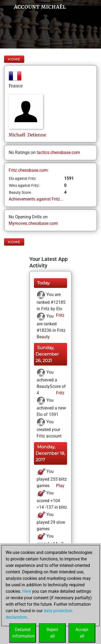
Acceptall (82, 633)
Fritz (60, 315)
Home (14, 59)
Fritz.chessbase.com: (29, 170)
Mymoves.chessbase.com (33, 223)
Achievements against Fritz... (36, 199)
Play (60, 486)
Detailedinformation (24, 633)
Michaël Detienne (27, 135)
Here (27, 591)
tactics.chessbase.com (58, 152)
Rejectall (52, 633)
